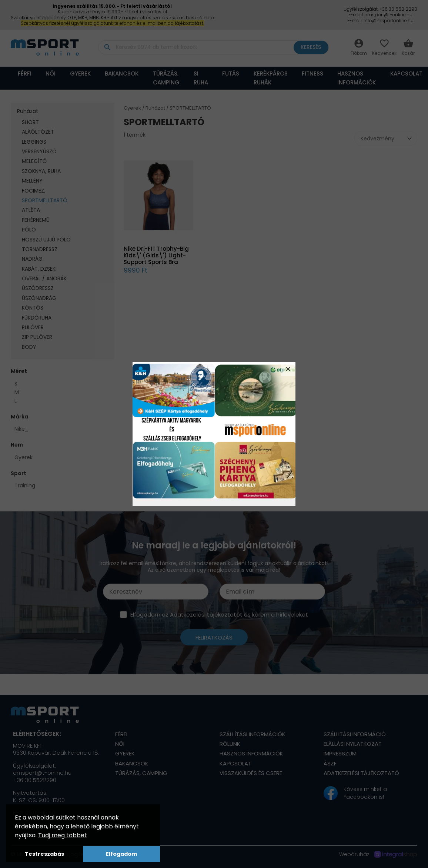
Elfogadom (121, 854)
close (288, 369)
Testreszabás (44, 854)
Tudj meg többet (63, 835)
